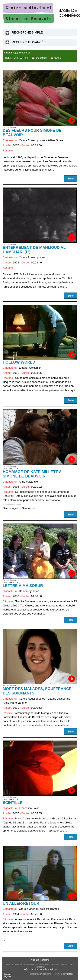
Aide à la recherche (40, 960)
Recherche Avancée (29, 42)
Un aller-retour (21, 903)
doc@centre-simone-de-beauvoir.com (40, 969)
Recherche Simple (27, 32)
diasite (70, 974)
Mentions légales (9, 975)
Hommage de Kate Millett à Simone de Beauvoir (32, 474)
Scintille (13, 803)
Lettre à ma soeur (23, 586)
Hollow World (19, 362)
